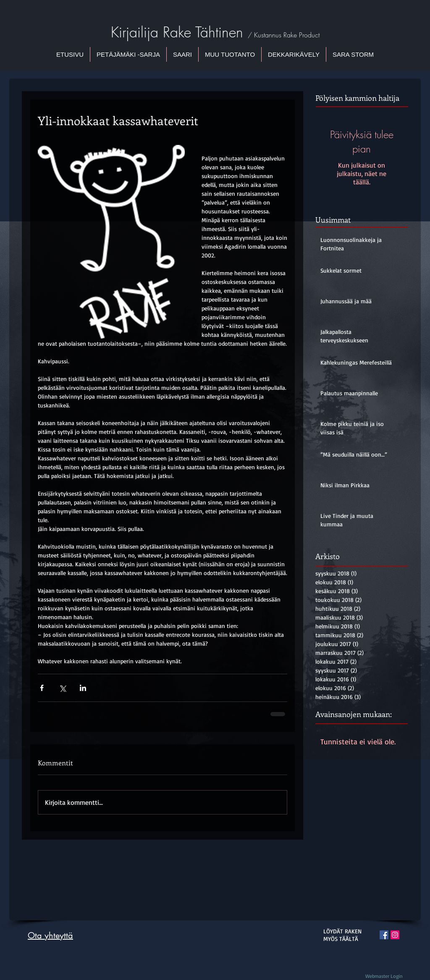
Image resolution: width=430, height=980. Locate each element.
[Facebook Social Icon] (384, 935)
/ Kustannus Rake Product (284, 35)
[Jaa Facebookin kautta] (42, 688)
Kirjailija (137, 32)
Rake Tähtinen (205, 32)
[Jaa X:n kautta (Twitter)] (62, 688)
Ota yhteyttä (50, 935)
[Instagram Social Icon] (395, 935)
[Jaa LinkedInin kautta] (83, 688)
